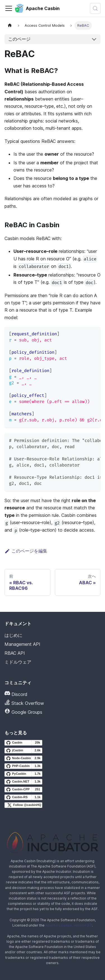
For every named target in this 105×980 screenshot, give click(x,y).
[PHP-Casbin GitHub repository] (23, 766)
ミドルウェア (18, 662)
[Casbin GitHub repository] (23, 743)
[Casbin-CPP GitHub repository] (23, 790)
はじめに (13, 635)
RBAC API (15, 653)
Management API (22, 644)
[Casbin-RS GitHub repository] (23, 797)
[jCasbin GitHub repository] (23, 751)
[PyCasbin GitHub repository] (23, 774)
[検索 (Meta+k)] (95, 8)
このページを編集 (26, 551)
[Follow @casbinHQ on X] (23, 805)
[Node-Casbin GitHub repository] (23, 758)
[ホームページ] (10, 25)
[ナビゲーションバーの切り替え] (9, 8)
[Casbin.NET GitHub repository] (23, 782)
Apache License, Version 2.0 (69, 925)
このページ (19, 39)
